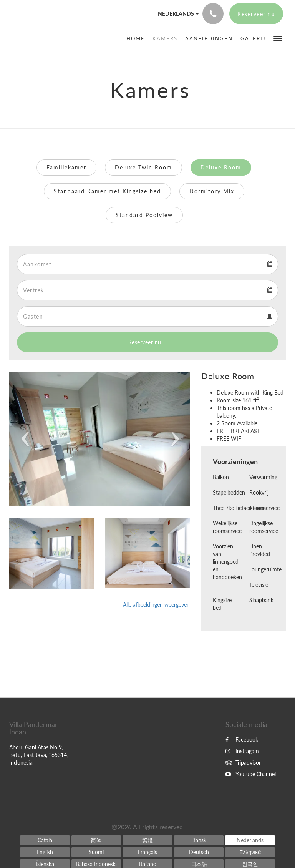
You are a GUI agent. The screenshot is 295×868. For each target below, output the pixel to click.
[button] (278, 38)
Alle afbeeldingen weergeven (156, 605)
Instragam (242, 751)
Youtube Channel (251, 774)
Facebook (242, 739)
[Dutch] (250, 840)
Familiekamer (66, 167)
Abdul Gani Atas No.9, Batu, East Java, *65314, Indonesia (39, 755)
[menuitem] (138, 38)
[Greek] (250, 852)
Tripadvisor (243, 763)
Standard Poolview (144, 215)
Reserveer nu (145, 342)
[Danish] (199, 840)
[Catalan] (45, 840)
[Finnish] (96, 852)
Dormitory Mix (212, 191)
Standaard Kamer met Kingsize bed (107, 191)
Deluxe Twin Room (143, 167)
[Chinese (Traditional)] (147, 840)
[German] (199, 852)
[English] (45, 852)
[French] (147, 852)
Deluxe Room (221, 167)
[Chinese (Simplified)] (96, 840)
